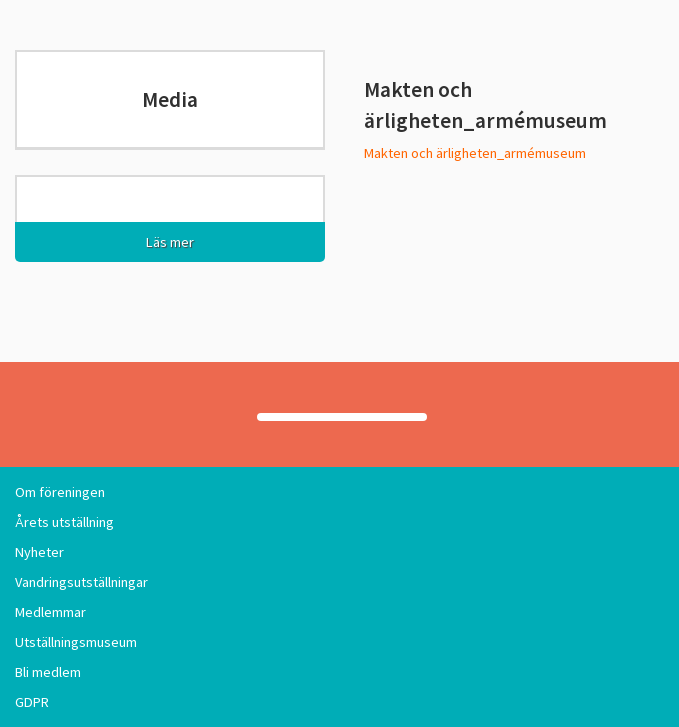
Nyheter (39, 552)
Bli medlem (48, 672)
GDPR (32, 702)
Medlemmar (50, 612)
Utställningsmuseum (76, 642)
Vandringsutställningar (81, 582)
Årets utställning (64, 522)
